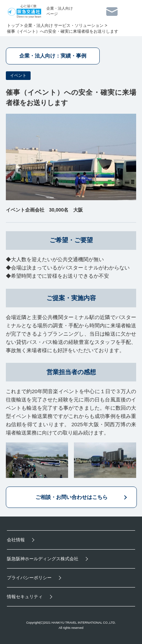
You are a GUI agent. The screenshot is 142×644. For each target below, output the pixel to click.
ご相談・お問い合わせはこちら (72, 497)
